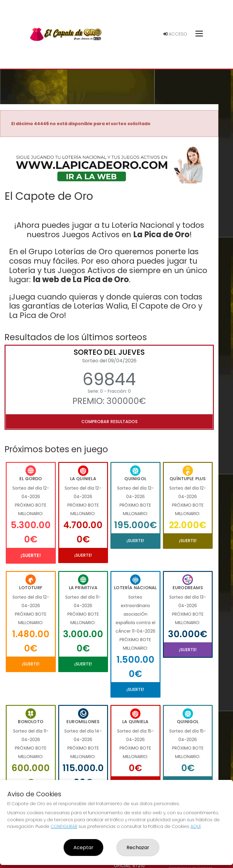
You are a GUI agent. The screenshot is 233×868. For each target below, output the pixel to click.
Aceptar (83, 847)
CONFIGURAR (64, 826)
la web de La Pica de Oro (81, 279)
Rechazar (138, 847)
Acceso (175, 34)
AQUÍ (196, 826)
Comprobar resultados (109, 422)
